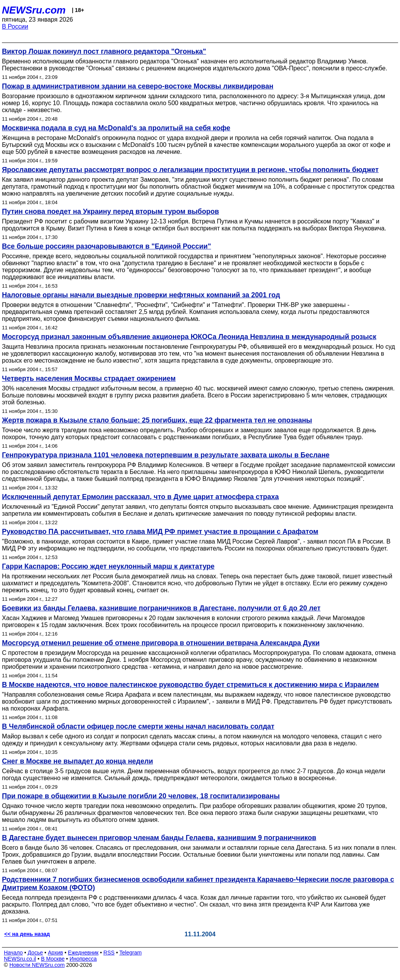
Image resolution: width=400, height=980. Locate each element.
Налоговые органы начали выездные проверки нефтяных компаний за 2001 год (141, 295)
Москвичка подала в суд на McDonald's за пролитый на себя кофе (116, 128)
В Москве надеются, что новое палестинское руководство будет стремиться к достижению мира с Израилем (190, 685)
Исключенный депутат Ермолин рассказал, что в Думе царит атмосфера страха (140, 497)
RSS (109, 953)
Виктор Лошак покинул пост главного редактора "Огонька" (104, 51)
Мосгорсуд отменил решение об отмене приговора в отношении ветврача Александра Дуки (161, 643)
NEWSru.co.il (20, 959)
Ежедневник (83, 953)
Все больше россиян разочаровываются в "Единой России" (106, 246)
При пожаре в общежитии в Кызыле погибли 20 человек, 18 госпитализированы (141, 796)
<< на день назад (27, 934)
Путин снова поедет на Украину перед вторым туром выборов (110, 211)
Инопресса (83, 959)
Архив (56, 953)
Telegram (131, 953)
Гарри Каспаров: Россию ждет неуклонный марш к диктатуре (108, 566)
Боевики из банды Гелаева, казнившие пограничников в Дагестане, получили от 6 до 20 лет (161, 608)
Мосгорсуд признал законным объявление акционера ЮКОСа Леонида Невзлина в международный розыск (189, 337)
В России (15, 26)
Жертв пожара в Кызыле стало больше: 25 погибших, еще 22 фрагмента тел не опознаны (157, 420)
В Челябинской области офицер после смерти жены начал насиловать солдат (138, 726)
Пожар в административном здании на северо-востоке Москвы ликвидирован (138, 86)
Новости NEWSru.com (37, 965)
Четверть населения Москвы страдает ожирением (89, 378)
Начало (13, 953)
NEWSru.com (34, 10)
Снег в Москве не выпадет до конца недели (77, 761)
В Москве (53, 959)
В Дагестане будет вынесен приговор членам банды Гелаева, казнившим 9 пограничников (159, 838)
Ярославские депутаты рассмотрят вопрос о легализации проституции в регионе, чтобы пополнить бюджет (190, 170)
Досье (35, 953)
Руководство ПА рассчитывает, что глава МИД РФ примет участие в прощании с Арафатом (160, 532)
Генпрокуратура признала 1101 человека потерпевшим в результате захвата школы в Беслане (166, 455)
